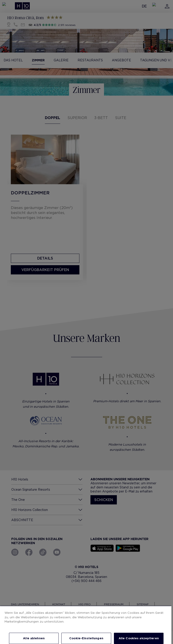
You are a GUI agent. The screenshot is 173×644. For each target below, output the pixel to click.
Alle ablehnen (34, 638)
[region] (86, 625)
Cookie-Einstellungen (86, 638)
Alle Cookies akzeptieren (139, 638)
